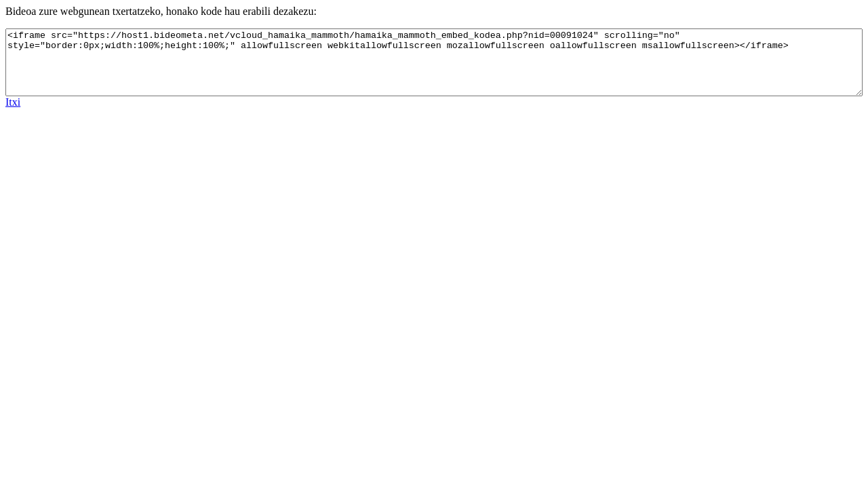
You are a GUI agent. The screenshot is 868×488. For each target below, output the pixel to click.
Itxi (13, 102)
